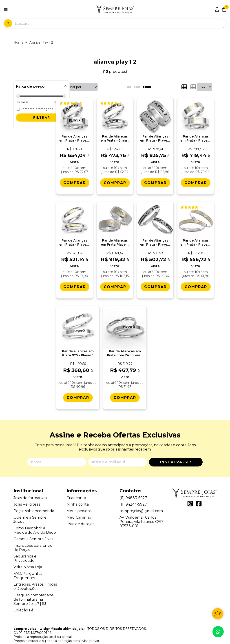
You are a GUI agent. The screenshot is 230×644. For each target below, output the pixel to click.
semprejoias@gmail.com (141, 503)
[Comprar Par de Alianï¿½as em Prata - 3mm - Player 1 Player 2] (115, 183)
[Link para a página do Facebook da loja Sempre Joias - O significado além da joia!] (199, 496)
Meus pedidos (79, 503)
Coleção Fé (23, 603)
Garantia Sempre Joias (33, 531)
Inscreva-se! (176, 454)
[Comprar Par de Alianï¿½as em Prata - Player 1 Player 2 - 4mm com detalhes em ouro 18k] (195, 286)
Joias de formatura (30, 490)
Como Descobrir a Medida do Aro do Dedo (35, 523)
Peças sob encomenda (34, 503)
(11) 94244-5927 (133, 497)
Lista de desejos (80, 516)
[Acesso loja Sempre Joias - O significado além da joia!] (217, 9)
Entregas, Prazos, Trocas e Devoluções (35, 579)
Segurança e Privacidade (25, 551)
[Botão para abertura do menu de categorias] (6, 9)
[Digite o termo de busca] (120, 23)
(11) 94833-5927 (133, 490)
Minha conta (78, 497)
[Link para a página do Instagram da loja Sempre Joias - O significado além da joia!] (190, 496)
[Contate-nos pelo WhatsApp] (218, 632)
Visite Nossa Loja (28, 559)
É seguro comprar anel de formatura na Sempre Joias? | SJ (34, 592)
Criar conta (76, 490)
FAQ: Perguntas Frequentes (28, 568)
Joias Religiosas (27, 497)
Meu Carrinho (79, 510)
